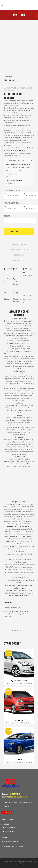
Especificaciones (19, 245)
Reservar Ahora (13, 232)
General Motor (26, 331)
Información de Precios (19, 160)
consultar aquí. (22, 151)
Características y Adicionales (19, 250)
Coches (6, 77)
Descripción (19, 255)
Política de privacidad (8, 828)
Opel (11, 77)
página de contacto (23, 595)
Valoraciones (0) (19, 260)
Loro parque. (21, 588)
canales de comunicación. (12, 156)
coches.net (29, 464)
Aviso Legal (5, 824)
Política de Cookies (8, 831)
